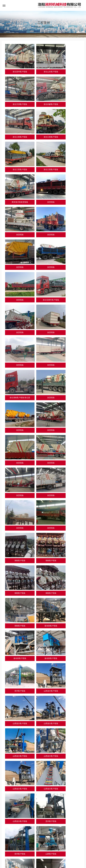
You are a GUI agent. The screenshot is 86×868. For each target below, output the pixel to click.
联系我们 (58, 853)
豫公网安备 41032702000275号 (41, 863)
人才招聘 (49, 853)
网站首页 (5, 853)
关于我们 (14, 853)
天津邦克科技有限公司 (21, 844)
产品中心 (23, 853)
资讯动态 (41, 853)
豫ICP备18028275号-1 (18, 863)
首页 (44, 27)
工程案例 (50, 27)
